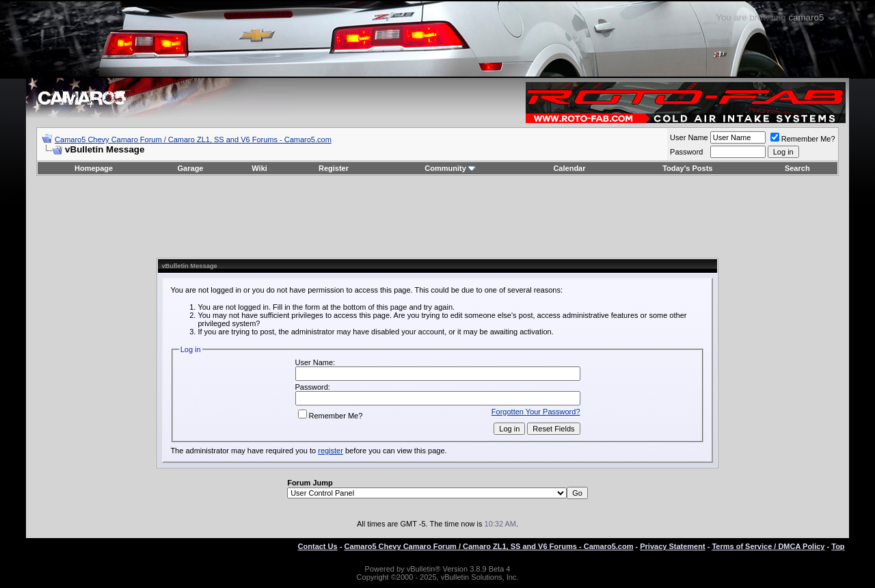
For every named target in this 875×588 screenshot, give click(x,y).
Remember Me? (803, 139)
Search (797, 168)
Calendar (569, 168)
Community (450, 168)
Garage (191, 168)
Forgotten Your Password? (536, 412)
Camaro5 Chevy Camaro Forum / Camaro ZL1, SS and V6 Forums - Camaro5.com (193, 139)
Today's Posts (687, 168)
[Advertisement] (437, 217)
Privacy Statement (672, 546)
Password (686, 152)
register (331, 451)
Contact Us (318, 546)
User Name (689, 137)
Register (334, 168)
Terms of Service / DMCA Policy (768, 546)
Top (838, 546)
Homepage (94, 168)
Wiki (259, 168)
